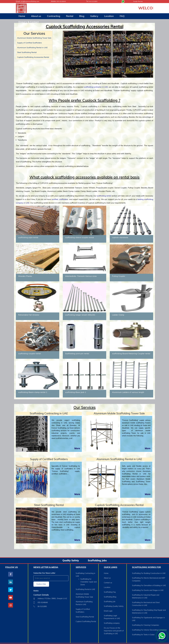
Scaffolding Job (110, 597)
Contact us (108, 581)
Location (109, 16)
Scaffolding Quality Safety (114, 601)
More (77, 448)
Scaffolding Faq (110, 589)
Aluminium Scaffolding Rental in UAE (32, 47)
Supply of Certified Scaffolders (29, 43)
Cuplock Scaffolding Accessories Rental (33, 57)
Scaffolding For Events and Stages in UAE (148, 588)
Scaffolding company (112, 616)
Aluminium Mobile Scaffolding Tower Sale (34, 38)
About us (36, 16)
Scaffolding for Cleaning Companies (146, 618)
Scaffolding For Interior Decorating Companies (149, 622)
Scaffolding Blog (110, 593)
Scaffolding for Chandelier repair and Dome (88, 581)
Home (22, 16)
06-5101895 (94, 1)
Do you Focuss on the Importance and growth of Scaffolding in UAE (114, 622)
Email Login (108, 605)
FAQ (122, 16)
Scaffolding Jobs (97, 560)
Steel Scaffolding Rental (27, 52)
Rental (70, 16)
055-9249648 (62, 1)
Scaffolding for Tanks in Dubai (143, 626)
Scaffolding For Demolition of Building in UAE (149, 584)
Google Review (139, 1)
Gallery (94, 16)
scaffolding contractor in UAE (96, 87)
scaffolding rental (104, 196)
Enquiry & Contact (29, 22)
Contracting (54, 16)
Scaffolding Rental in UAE (85, 587)
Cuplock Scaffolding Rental (86, 615)
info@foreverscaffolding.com (31, 1)
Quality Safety (71, 560)
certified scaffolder (59, 199)
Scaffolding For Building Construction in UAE (149, 573)
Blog (82, 16)
